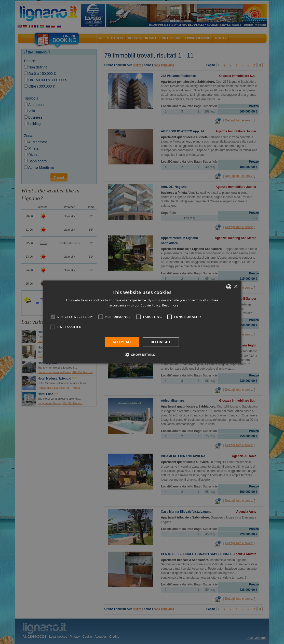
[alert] (142, 322)
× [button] (236, 286)
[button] (142, 355)
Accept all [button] (122, 342)
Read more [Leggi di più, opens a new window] (170, 305)
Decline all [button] (161, 342)
